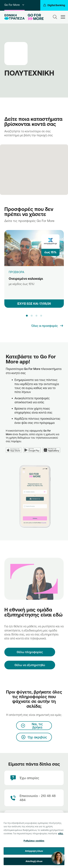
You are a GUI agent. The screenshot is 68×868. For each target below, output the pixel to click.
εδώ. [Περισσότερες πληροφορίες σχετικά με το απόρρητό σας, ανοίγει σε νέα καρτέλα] (61, 835)
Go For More (15, 5)
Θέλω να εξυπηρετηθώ (30, 665)
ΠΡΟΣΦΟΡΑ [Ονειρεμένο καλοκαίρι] (17, 272)
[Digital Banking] (54, 5)
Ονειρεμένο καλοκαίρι (26, 279)
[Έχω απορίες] (34, 778)
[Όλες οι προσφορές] (48, 326)
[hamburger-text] (63, 17)
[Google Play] (33, 448)
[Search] (55, 17)
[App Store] (15, 448)
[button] (27, 316)
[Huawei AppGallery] (52, 448)
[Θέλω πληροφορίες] (30, 652)
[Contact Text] (34, 798)
